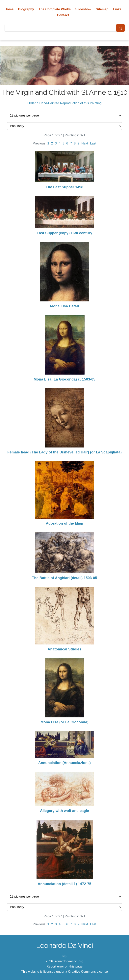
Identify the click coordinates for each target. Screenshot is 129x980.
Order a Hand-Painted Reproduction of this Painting (64, 103)
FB (65, 956)
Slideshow (83, 9)
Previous (39, 143)
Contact (63, 15)
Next (85, 143)
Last (93, 143)
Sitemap (102, 9)
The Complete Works (55, 9)
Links (117, 9)
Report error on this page (64, 966)
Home (9, 9)
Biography (26, 9)
